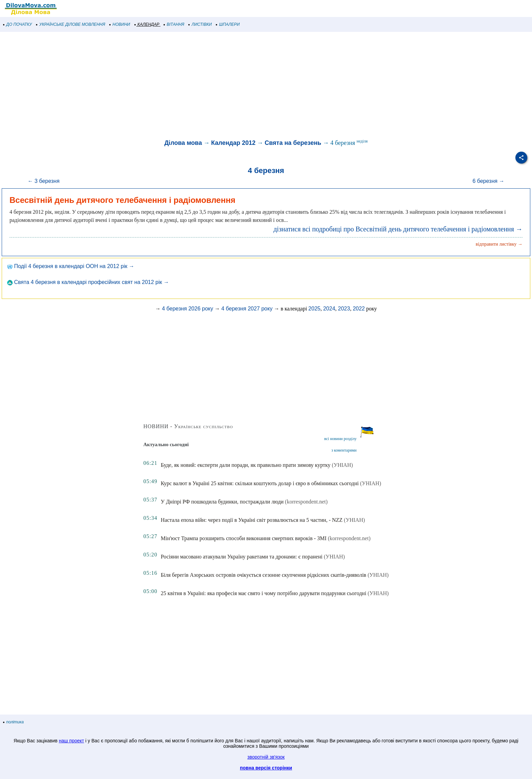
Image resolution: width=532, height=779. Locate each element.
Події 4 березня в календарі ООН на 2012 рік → (71, 266)
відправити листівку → (499, 244)
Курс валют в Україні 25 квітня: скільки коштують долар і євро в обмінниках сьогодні (260, 483)
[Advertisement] (204, 86)
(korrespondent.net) (306, 502)
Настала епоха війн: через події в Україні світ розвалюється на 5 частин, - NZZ (252, 520)
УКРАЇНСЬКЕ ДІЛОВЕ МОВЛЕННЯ (71, 24)
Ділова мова (183, 143)
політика (14, 722)
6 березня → (489, 181)
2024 (329, 309)
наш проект (71, 741)
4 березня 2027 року (247, 309)
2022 (359, 309)
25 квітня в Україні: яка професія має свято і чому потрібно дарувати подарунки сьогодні (264, 593)
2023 (344, 309)
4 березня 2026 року (187, 309)
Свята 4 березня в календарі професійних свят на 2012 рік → (88, 282)
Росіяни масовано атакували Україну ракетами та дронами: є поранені (242, 557)
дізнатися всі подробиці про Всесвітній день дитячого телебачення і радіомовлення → (398, 229)
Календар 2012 (233, 143)
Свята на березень (293, 143)
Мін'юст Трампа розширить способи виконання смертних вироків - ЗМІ (244, 538)
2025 (315, 309)
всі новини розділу (340, 439)
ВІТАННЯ (174, 24)
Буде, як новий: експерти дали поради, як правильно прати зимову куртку (246, 465)
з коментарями (344, 450)
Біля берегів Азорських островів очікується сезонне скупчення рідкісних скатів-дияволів (264, 575)
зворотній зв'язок (266, 757)
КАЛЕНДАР (147, 24)
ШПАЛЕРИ (228, 24)
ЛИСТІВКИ (200, 24)
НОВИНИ (120, 24)
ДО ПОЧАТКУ (18, 24)
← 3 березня (43, 181)
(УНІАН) (342, 465)
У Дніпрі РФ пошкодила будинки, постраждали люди (222, 502)
